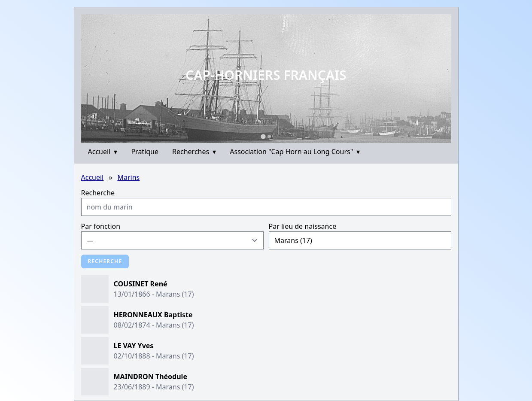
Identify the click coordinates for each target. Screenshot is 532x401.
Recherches (194, 152)
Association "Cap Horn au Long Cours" (295, 152)
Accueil (103, 152)
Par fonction (101, 226)
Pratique (145, 152)
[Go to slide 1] (263, 136)
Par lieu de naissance (303, 226)
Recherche (98, 193)
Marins (128, 177)
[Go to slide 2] (269, 137)
